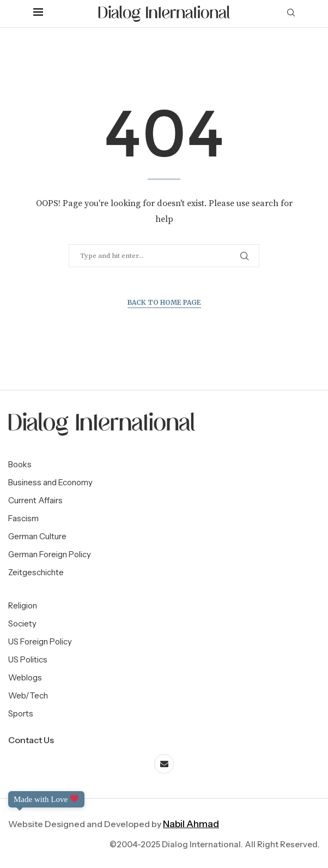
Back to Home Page (164, 302)
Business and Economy (50, 482)
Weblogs (25, 677)
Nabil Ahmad (191, 824)
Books (20, 464)
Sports (21, 713)
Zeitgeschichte (36, 572)
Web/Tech (28, 695)
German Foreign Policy (50, 554)
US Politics (28, 659)
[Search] (291, 14)
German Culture (37, 536)
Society (22, 623)
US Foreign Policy (40, 641)
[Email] (164, 764)
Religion (23, 605)
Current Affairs (35, 500)
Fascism (23, 518)
